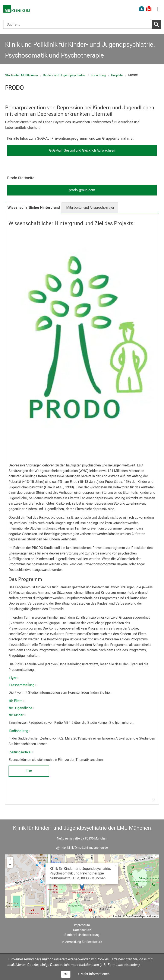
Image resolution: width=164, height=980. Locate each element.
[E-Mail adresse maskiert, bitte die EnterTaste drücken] (82, 848)
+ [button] (10, 859)
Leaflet (117, 916)
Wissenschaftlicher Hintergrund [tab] (34, 208)
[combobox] (82, 24)
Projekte (117, 75)
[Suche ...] (78, 24)
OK (66, 974)
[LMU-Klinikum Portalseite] (18, 9)
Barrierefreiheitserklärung (82, 935)
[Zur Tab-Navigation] (154, 800)
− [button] (10, 865)
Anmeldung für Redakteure (84, 942)
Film (29, 771)
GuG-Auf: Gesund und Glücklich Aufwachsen (82, 150)
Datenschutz (82, 930)
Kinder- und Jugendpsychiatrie (64, 75)
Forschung (98, 75)
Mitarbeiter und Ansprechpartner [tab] (90, 208)
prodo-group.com (82, 190)
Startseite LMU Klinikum (21, 75)
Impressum (82, 925)
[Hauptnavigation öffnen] (158, 9)
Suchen (157, 24)
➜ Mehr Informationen (93, 974)
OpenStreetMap (135, 916)
